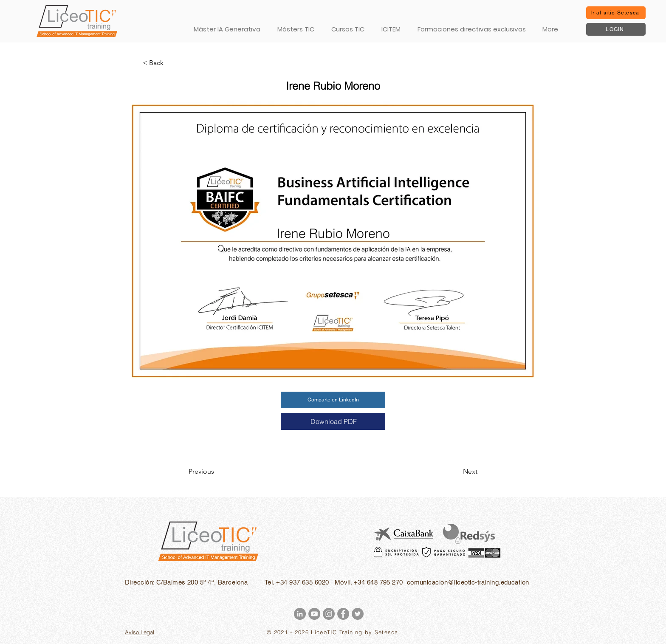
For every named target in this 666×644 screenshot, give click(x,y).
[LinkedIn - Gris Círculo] (300, 614)
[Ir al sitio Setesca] (616, 13)
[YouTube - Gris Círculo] (314, 614)
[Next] (456, 472)
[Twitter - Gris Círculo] (358, 614)
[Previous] (217, 472)
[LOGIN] (616, 29)
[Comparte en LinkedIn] (333, 400)
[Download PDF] (333, 421)
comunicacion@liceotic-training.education (468, 582)
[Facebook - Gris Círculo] (343, 614)
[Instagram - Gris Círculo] (329, 614)
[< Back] (171, 63)
